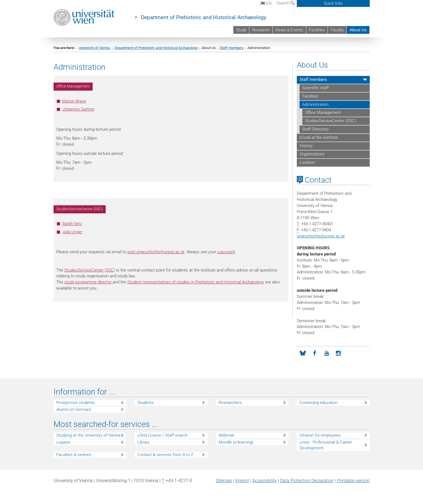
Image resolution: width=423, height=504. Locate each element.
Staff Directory (316, 129)
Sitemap (224, 481)
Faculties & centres (74, 455)
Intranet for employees (320, 435)
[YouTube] (327, 353)
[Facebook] (315, 353)
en (266, 3)
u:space (63, 442)
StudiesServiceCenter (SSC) (90, 270)
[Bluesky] (303, 353)
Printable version (353, 481)
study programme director (88, 282)
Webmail (226, 435)
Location (307, 162)
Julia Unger (72, 232)
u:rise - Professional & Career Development (326, 445)
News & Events (289, 30)
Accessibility (265, 481)
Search (286, 3)
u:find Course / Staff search (162, 435)
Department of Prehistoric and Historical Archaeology (204, 17)
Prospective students (76, 403)
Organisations (312, 154)
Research (261, 30)
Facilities (317, 30)
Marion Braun (74, 101)
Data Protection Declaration (307, 481)
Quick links (333, 3)
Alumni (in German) (74, 410)
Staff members (232, 48)
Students (145, 403)
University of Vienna (95, 48)
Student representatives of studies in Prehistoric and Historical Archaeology (196, 282)
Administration (315, 104)
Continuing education (319, 403)
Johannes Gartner (78, 109)
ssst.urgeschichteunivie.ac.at (156, 252)
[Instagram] (339, 353)
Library (143, 442)
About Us (358, 30)
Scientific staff (316, 88)
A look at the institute (319, 137)
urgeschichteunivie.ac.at (321, 236)
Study (241, 30)
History (306, 146)
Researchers (230, 403)
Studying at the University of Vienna (88, 435)
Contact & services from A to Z (165, 455)
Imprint (242, 481)
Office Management (323, 112)
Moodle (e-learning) (236, 442)
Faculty (337, 30)
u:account (226, 252)
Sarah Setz (72, 224)
